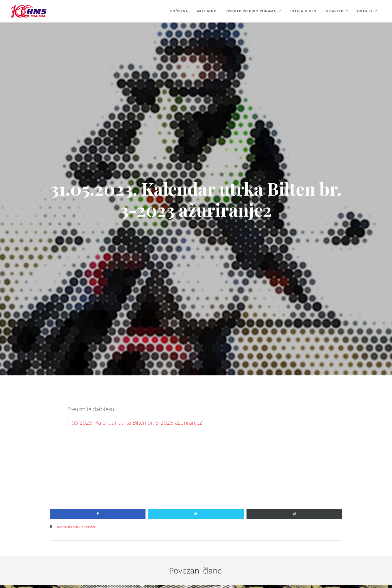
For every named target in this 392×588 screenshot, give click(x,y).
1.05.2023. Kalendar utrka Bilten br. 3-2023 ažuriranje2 (135, 422)
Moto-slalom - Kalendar (76, 527)
